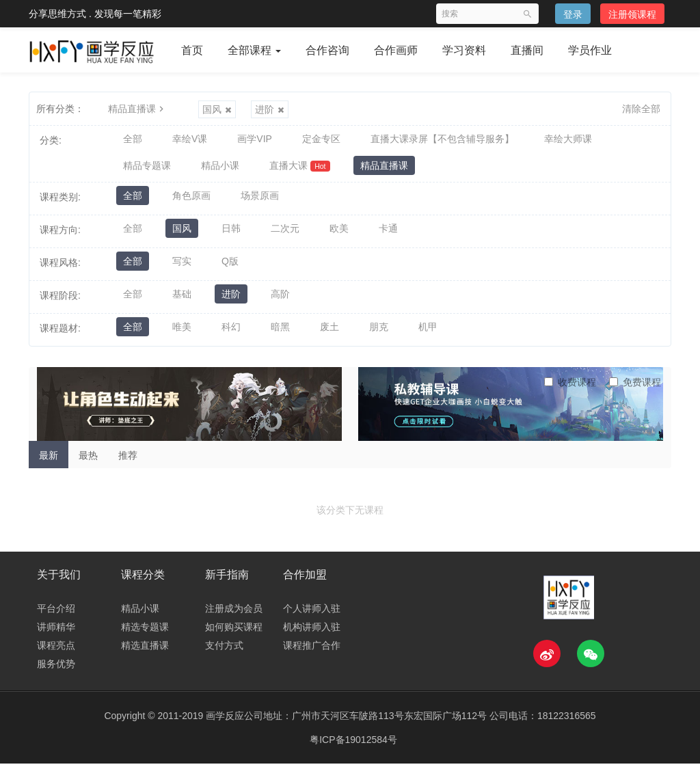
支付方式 (224, 651)
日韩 (231, 234)
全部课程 (254, 50)
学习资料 (464, 50)
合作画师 (396, 50)
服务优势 (56, 669)
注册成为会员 (234, 614)
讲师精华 (56, 632)
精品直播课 (137, 109)
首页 (192, 50)
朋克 (379, 333)
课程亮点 (56, 651)
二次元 (285, 234)
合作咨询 (327, 50)
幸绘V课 (190, 140)
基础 (182, 300)
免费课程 (635, 387)
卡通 (388, 234)
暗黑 (280, 333)
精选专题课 (145, 632)
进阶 (270, 109)
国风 (217, 109)
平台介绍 (56, 614)
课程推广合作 (312, 651)
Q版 (230, 267)
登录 (573, 14)
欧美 (339, 234)
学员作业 (590, 50)
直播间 (527, 50)
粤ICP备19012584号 (353, 745)
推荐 (128, 460)
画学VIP (255, 140)
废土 (329, 333)
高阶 (280, 300)
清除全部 (641, 109)
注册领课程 (632, 14)
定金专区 (321, 140)
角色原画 (191, 202)
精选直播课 (145, 651)
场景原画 (260, 202)
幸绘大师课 (568, 140)
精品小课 (220, 169)
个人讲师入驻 (312, 614)
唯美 (182, 333)
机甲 (428, 333)
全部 (133, 140)
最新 (49, 460)
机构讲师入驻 (312, 632)
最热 (88, 460)
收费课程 (570, 387)
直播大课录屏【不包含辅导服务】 (442, 140)
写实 (182, 267)
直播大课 (300, 169)
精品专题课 (147, 169)
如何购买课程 (234, 632)
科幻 (231, 333)
